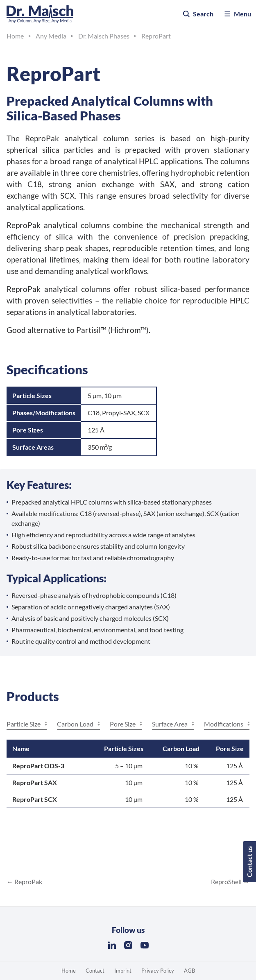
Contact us (249, 862)
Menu (237, 14)
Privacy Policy (158, 971)
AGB (189, 971)
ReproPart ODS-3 (38, 766)
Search (198, 14)
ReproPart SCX (35, 799)
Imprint (123, 971)
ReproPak (28, 882)
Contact (95, 971)
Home (69, 971)
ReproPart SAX (35, 782)
